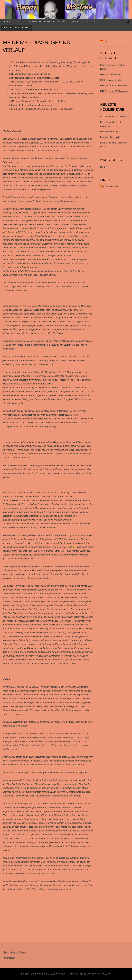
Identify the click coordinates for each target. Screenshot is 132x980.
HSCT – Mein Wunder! (111, 74)
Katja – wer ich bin (17, 28)
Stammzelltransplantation (47, 22)
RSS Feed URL (109, 186)
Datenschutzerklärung (15, 952)
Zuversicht (105, 126)
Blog (8, 22)
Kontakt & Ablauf (83, 22)
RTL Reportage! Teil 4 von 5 (114, 91)
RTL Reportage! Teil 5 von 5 (114, 86)
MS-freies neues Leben (112, 80)
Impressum (10, 958)
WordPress (58, 974)
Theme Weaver (101, 974)
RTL (20, 22)
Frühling (125, 117)
